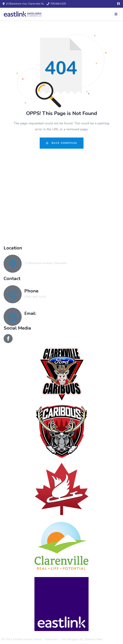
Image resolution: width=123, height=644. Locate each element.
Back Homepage (62, 143)
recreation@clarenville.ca (40, 319)
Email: (30, 313)
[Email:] (13, 317)
